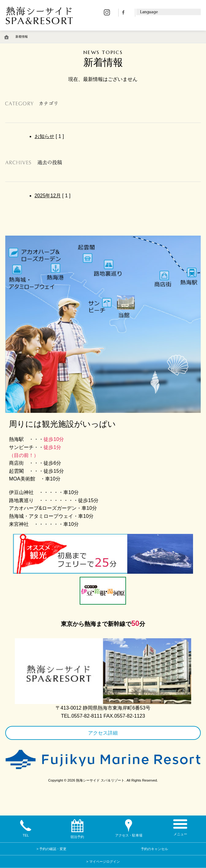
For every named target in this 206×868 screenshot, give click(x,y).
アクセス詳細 (103, 733)
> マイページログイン (103, 862)
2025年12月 (48, 196)
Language (149, 12)
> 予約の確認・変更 (51, 849)
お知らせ (44, 136)
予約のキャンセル (154, 849)
